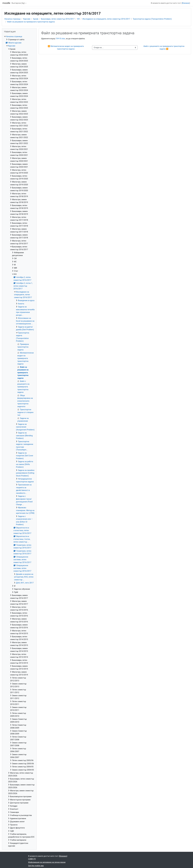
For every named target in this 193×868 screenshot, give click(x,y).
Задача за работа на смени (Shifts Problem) (24, 464)
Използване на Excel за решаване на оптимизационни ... (25, 321)
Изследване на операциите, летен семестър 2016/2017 (106, 19)
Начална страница (12, 19)
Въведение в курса (26, 300)
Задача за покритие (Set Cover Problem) (25, 456)
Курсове (27, 19)
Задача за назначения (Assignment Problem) (25, 427)
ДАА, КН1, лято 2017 (25, 583)
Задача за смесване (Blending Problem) (24, 436)
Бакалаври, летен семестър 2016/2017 (58, 19)
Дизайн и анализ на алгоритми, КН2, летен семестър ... (24, 577)
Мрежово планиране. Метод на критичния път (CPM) (25, 510)
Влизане (186, 3)
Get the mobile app (36, 866)
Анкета (21, 304)
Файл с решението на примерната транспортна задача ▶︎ (164, 48)
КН (78, 19)
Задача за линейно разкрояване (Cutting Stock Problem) (25, 473)
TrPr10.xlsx (60, 39)
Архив (36, 19)
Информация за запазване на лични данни (47, 862)
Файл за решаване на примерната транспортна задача (31, 22)
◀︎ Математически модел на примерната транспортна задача (66, 48)
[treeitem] (19, 441)
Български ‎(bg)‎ (18, 3)
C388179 (32, 859)
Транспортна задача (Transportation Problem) (152, 19)
